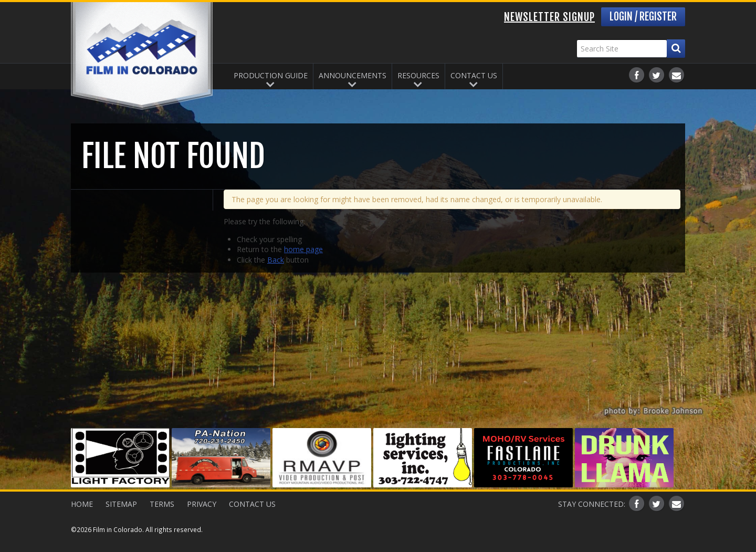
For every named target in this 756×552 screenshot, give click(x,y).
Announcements (353, 75)
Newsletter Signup (549, 17)
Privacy (202, 504)
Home (82, 504)
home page (303, 249)
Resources (418, 75)
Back (276, 260)
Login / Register (643, 17)
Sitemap (121, 504)
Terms (162, 504)
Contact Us (474, 75)
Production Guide (271, 75)
